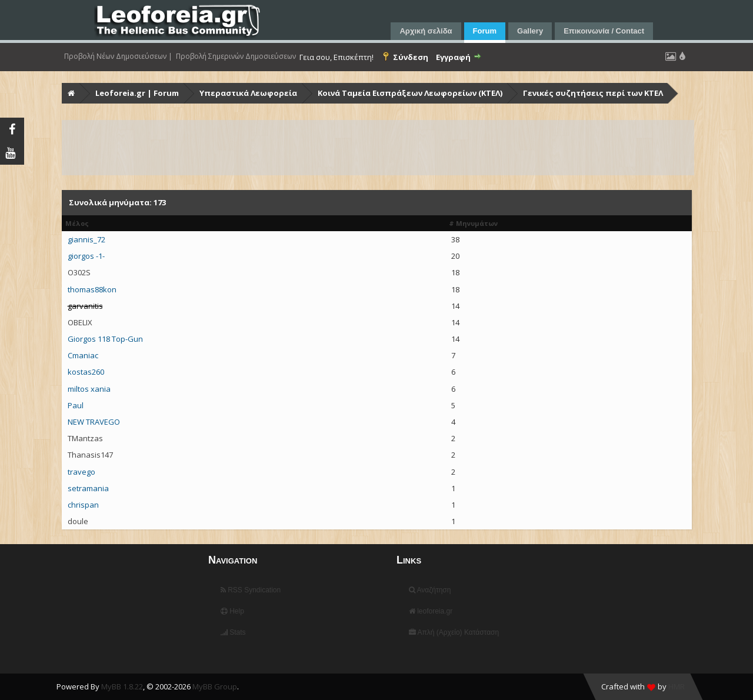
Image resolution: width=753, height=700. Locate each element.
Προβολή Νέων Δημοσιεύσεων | (118, 56)
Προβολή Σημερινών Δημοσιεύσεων (236, 56)
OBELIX (80, 322)
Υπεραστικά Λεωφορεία (248, 93)
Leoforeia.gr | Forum (137, 93)
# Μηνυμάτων (473, 223)
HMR (677, 686)
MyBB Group (215, 686)
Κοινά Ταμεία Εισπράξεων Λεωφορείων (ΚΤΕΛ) (410, 93)
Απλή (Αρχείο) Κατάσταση (454, 632)
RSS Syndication (251, 590)
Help (232, 611)
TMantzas (85, 438)
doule (78, 521)
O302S (79, 272)
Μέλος (77, 223)
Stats (233, 632)
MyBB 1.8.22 (122, 686)
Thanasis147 (90, 455)
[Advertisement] (378, 148)
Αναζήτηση (430, 590)
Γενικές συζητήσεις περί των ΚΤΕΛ (593, 93)
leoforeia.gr (431, 611)
